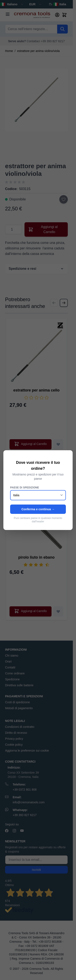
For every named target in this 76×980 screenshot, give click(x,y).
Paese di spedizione (25, 488)
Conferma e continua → (38, 509)
